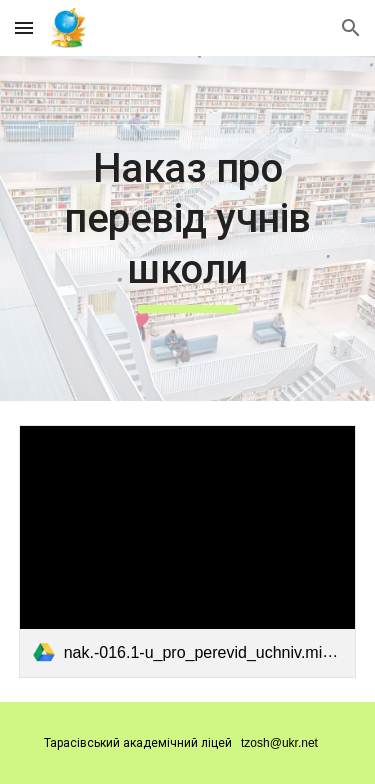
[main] (188, 228)
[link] (188, 551)
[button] (24, 27)
